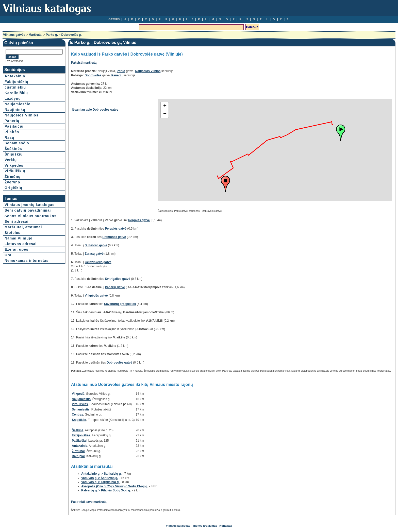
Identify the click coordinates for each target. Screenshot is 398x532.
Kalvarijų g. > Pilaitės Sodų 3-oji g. (106, 490)
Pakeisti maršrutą (84, 63)
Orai (9, 255)
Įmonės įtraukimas (205, 526)
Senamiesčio (17, 143)
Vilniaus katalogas (178, 526)
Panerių (12, 121)
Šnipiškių (14, 154)
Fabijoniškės (81, 435)
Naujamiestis (81, 399)
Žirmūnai (78, 451)
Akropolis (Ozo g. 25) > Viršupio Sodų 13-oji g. (115, 486)
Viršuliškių (15, 171)
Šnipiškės (79, 420)
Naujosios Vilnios (21, 115)
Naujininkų (15, 110)
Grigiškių (13, 188)
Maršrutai (36, 35)
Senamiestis (81, 409)
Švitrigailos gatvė (117, 279)
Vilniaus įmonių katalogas (30, 205)
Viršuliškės (80, 404)
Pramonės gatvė (114, 237)
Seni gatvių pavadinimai (28, 210)
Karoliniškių (16, 93)
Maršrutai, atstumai (23, 227)
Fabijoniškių (16, 82)
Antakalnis (80, 446)
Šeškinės (13, 149)
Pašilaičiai (79, 441)
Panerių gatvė (115, 287)
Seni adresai (17, 221)
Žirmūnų (13, 177)
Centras (78, 415)
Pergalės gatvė (139, 220)
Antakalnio (15, 76)
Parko (121, 71)
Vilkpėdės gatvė (96, 296)
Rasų (9, 138)
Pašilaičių (14, 126)
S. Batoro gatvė (96, 245)
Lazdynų (13, 98)
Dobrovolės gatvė (119, 363)
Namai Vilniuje (18, 238)
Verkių (11, 160)
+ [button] (165, 106)
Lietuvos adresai (21, 244)
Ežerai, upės (16, 249)
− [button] (165, 114)
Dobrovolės (93, 75)
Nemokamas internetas (27, 261)
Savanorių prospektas (120, 304)
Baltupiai (78, 456)
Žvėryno (12, 182)
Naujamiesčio (18, 104)
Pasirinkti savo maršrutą (89, 502)
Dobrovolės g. (72, 35)
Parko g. (52, 35)
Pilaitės (12, 132)
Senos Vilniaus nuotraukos (30, 216)
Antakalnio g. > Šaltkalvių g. (101, 474)
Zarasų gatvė (94, 254)
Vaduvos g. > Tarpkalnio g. (100, 482)
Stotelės (12, 233)
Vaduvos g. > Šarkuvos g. (100, 478)
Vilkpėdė (78, 394)
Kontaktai (226, 526)
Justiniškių (15, 87)
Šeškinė (78, 430)
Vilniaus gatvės (14, 35)
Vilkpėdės (14, 165)
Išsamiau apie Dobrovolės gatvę (95, 110)
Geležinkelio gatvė (98, 262)
